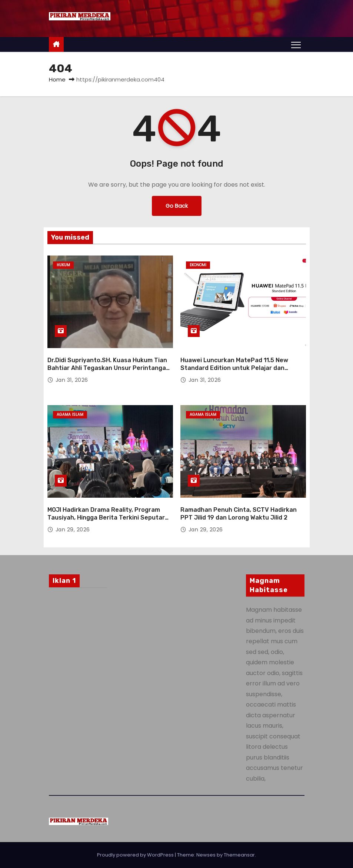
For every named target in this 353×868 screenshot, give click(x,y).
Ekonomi (198, 265)
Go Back (177, 206)
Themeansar (239, 855)
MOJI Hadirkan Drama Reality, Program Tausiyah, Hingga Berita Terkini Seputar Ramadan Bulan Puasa (106, 518)
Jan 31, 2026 (72, 380)
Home (57, 79)
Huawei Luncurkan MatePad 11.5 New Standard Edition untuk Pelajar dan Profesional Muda (234, 368)
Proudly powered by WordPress (136, 855)
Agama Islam (70, 415)
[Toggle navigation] (296, 44)
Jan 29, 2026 (73, 530)
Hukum (63, 265)
